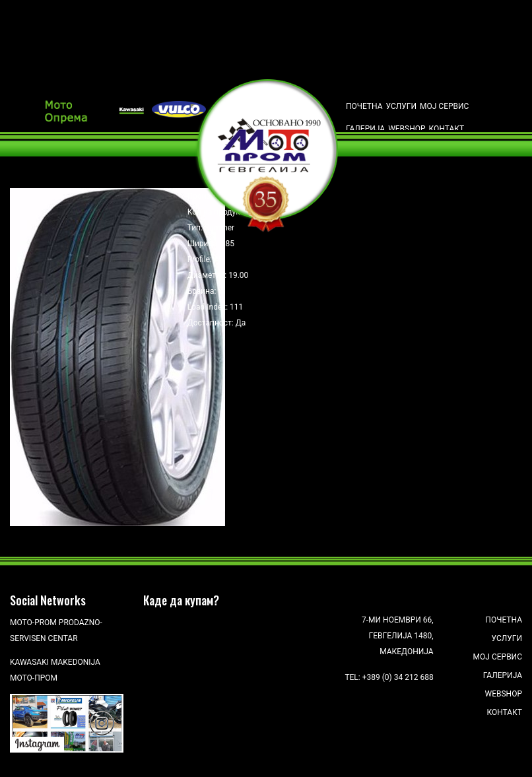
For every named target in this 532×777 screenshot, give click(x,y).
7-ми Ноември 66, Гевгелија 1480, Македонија (398, 636)
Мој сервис (444, 106)
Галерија (365, 129)
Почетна (364, 106)
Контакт (447, 129)
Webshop (407, 129)
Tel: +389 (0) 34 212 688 (389, 677)
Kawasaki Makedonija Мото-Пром (55, 670)
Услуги (402, 106)
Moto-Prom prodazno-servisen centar (56, 630)
